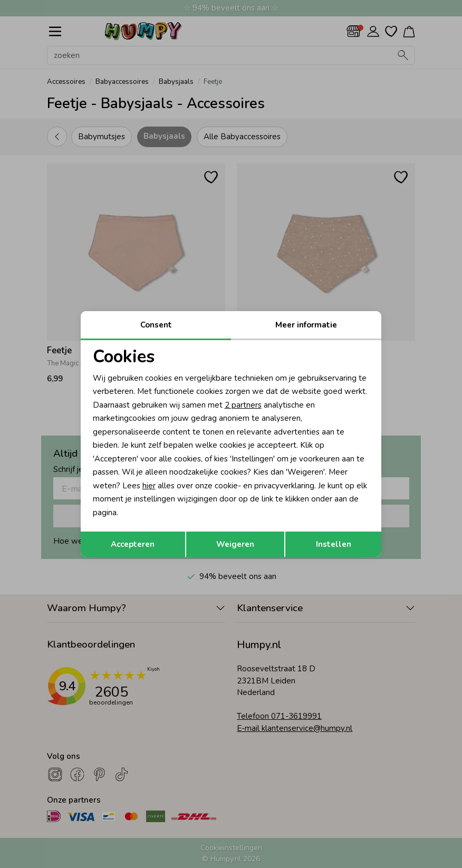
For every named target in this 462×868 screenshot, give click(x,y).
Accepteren (133, 544)
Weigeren (235, 544)
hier (149, 486)
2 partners (243, 405)
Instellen (334, 544)
